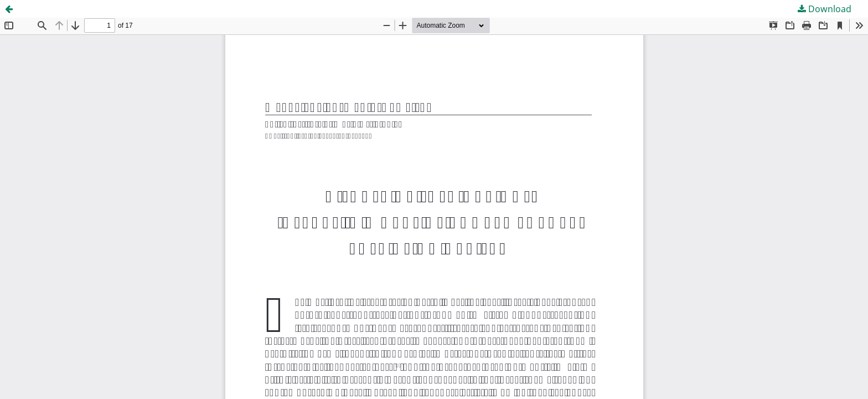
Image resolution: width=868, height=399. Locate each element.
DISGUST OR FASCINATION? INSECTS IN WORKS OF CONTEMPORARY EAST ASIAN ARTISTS (221, 9)
